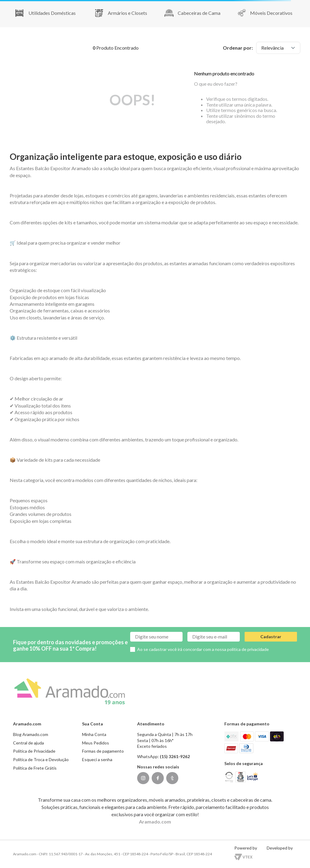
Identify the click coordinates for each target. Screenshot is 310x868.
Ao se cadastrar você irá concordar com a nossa (203, 649)
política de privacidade (248, 649)
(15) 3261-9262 (175, 756)
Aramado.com (155, 822)
